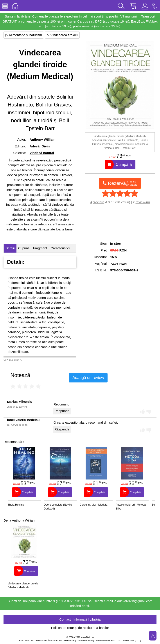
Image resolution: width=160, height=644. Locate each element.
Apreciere (97, 202)
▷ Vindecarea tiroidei (62, 35)
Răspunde (62, 411)
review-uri (143, 202)
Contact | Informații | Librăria (80, 619)
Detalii (10, 248)
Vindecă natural (42, 153)
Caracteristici (60, 248)
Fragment (40, 248)
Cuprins (24, 248)
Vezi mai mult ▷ (13, 360)
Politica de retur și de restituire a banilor (80, 628)
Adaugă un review (88, 378)
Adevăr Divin (40, 146)
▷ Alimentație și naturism (24, 35)
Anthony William (42, 139)
